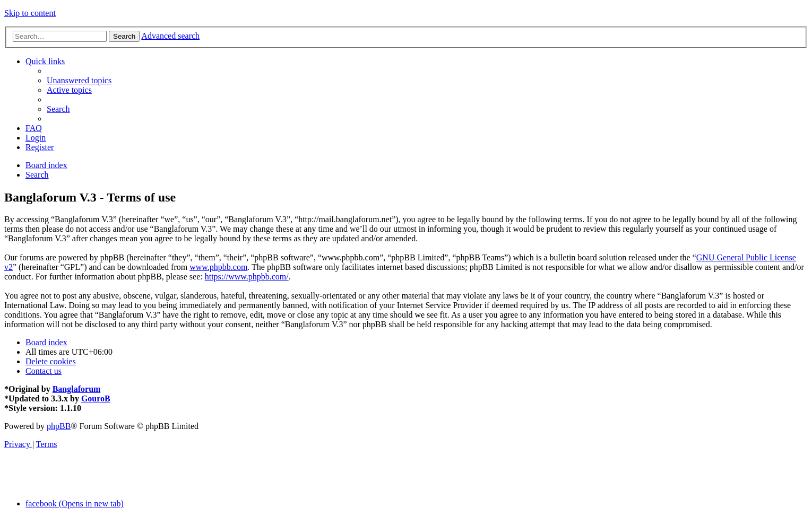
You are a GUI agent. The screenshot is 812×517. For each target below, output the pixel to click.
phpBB (59, 426)
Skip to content (30, 13)
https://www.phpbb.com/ (247, 277)
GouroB (96, 398)
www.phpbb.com (218, 267)
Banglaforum (77, 389)
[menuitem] (79, 80)
